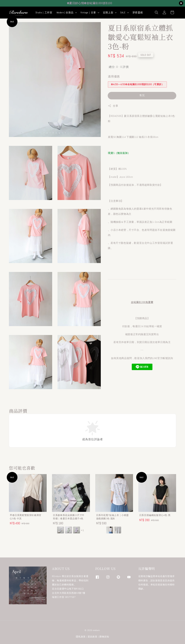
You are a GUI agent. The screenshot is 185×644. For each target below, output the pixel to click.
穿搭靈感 (138, 12)
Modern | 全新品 (65, 12)
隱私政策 (81, 637)
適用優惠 (114, 76)
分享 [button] (113, 106)
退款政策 (93, 637)
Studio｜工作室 (44, 12)
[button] (157, 12)
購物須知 (104, 637)
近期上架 (108, 12)
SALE (123, 12)
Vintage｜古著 (88, 12)
